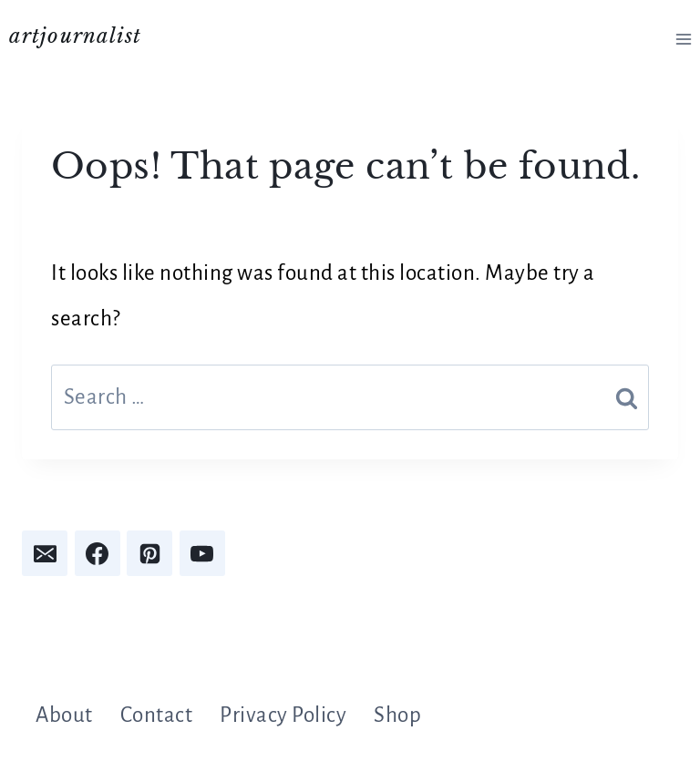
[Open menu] (683, 39)
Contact (157, 715)
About (64, 715)
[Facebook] (98, 553)
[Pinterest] (149, 553)
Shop (397, 715)
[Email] (45, 553)
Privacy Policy (283, 715)
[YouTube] (202, 553)
